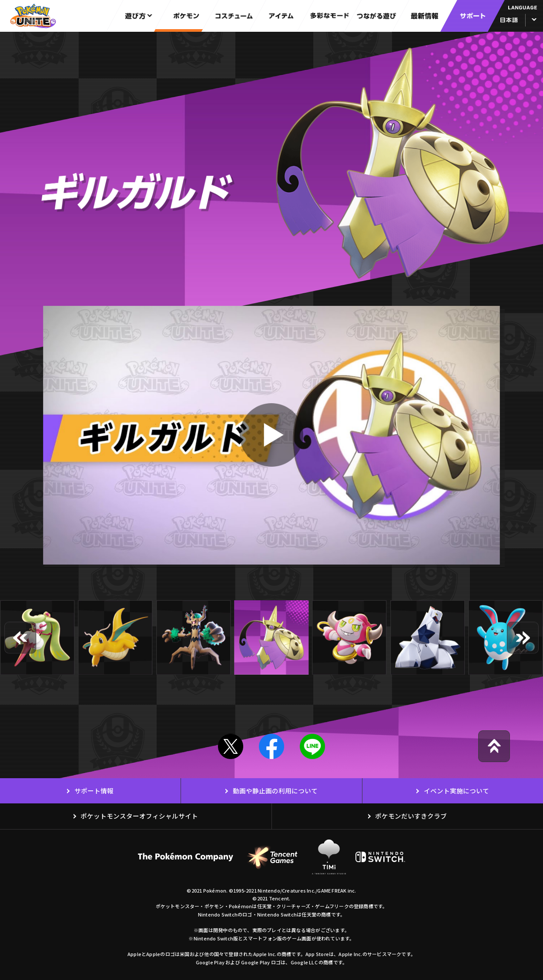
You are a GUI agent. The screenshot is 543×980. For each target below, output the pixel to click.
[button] (20, 637)
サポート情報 (94, 791)
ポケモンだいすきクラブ (411, 816)
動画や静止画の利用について (275, 791)
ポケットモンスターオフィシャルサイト (139, 816)
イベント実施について (456, 791)
